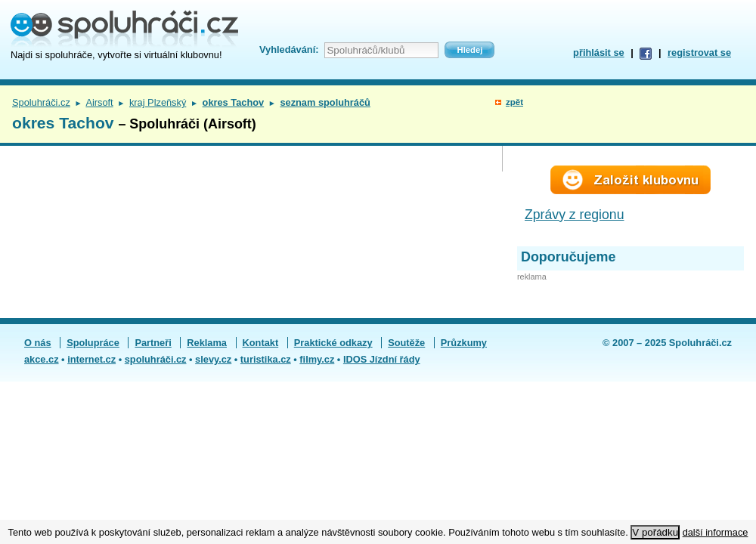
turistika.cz (266, 359)
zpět (514, 102)
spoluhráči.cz (156, 359)
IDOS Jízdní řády (382, 359)
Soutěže (406, 343)
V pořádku (655, 532)
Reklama (207, 343)
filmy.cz (317, 359)
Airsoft (99, 102)
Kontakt (261, 343)
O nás (38, 343)
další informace (716, 532)
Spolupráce (93, 343)
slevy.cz (213, 359)
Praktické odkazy (333, 343)
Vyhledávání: (289, 49)
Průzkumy (464, 343)
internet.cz (91, 359)
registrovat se (699, 53)
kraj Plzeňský (158, 102)
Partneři (153, 343)
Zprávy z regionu (575, 215)
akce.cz (42, 359)
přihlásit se (599, 53)
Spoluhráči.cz (41, 102)
